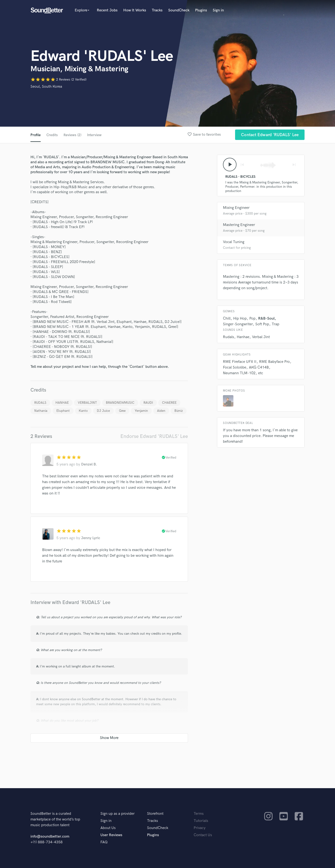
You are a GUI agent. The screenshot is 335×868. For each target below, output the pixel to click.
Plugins (201, 10)
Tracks (157, 10)
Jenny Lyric (91, 538)
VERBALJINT (87, 403)
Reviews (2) (73, 135)
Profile (36, 135)
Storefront (155, 814)
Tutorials (201, 821)
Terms (199, 814)
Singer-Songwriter (238, 325)
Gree (122, 411)
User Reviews (111, 835)
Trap (276, 325)
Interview (96, 135)
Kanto (83, 411)
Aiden (161, 411)
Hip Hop (240, 319)
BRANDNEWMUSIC (120, 403)
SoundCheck (179, 10)
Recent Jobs (107, 10)
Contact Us (203, 835)
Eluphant (63, 411)
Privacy (200, 828)
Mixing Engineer (236, 209)
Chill (227, 319)
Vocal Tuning (234, 243)
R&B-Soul (266, 319)
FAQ (104, 842)
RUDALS (40, 403)
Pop (252, 319)
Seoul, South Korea (46, 87)
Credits (52, 135)
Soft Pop (262, 325)
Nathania (41, 411)
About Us (108, 828)
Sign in (218, 10)
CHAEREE (169, 403)
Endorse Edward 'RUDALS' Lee (154, 436)
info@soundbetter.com (50, 837)
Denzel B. (89, 464)
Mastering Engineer (239, 226)
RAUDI (148, 403)
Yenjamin (141, 411)
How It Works (135, 10)
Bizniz (179, 411)
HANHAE (62, 403)
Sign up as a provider (118, 814)
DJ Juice (103, 411)
